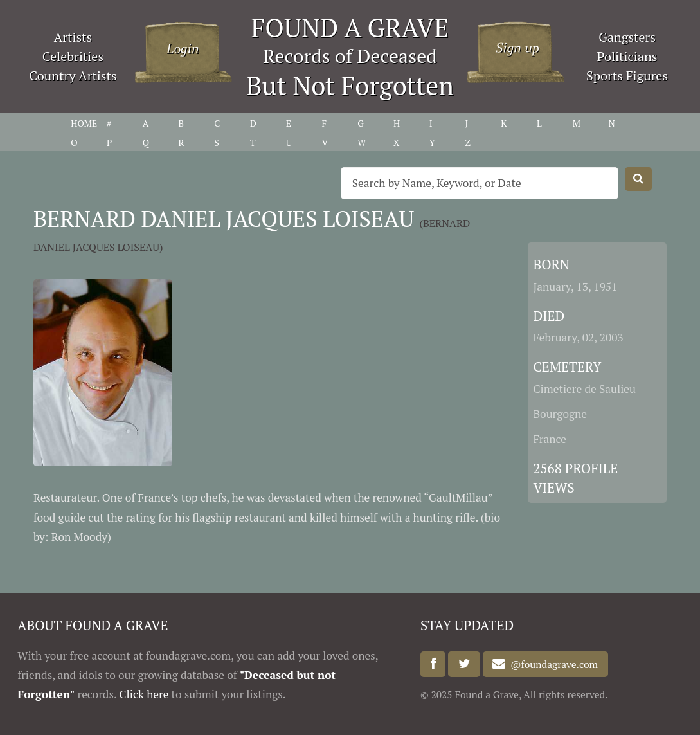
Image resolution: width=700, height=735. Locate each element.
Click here (144, 694)
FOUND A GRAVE (350, 27)
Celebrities (73, 56)
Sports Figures (627, 76)
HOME (84, 123)
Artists (73, 37)
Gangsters (627, 37)
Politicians (627, 56)
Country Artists (73, 76)
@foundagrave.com (552, 664)
